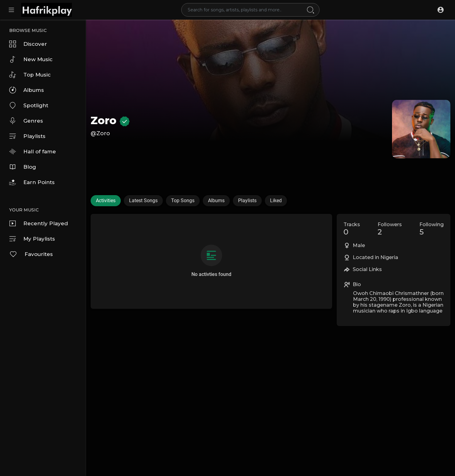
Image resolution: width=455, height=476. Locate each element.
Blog (23, 167)
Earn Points (32, 182)
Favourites (31, 254)
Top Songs (183, 201)
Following (431, 229)
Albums (27, 90)
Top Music (30, 75)
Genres (26, 121)
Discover (28, 44)
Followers (390, 229)
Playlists (27, 136)
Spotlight (29, 105)
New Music (31, 59)
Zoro (110, 120)
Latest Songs (143, 201)
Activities (106, 201)
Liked (276, 201)
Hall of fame (33, 151)
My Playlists (32, 239)
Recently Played (39, 223)
